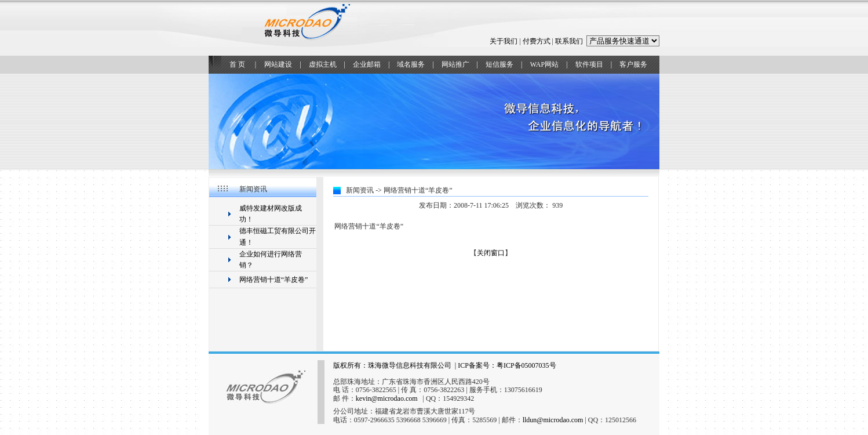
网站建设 (278, 64)
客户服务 (633, 64)
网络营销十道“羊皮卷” (274, 280)
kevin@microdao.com (387, 398)
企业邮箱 (367, 64)
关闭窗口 (491, 253)
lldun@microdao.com (553, 420)
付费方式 (537, 41)
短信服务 (499, 64)
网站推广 (455, 64)
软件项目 (589, 64)
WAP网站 (544, 64)
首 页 (237, 64)
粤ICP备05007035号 (526, 365)
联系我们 (569, 41)
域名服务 (411, 64)
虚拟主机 (323, 64)
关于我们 (504, 41)
